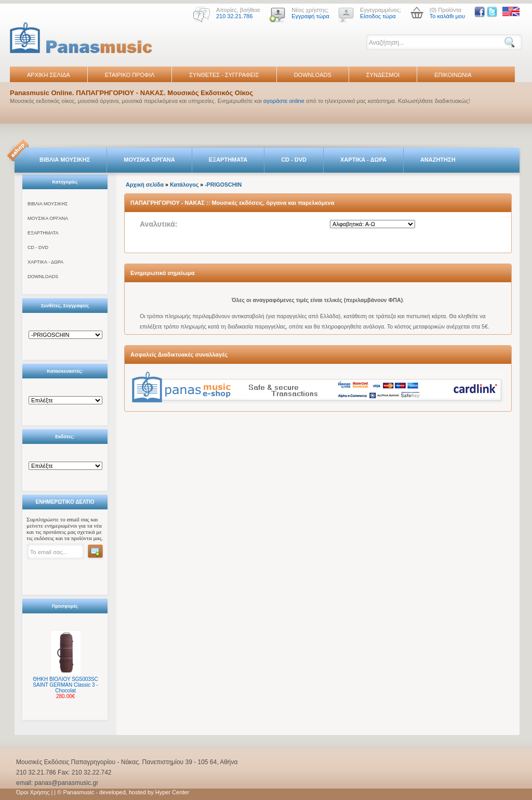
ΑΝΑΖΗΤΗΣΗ (438, 160)
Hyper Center (172, 792)
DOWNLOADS (313, 75)
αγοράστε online (284, 101)
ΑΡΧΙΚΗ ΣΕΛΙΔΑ (49, 75)
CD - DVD (294, 160)
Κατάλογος (184, 185)
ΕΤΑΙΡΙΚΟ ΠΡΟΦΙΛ (130, 75)
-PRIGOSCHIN (223, 185)
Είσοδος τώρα (378, 16)
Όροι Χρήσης (33, 792)
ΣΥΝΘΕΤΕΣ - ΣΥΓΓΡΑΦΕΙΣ (224, 75)
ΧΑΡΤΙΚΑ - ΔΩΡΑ (363, 160)
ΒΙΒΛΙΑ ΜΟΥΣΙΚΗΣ (65, 160)
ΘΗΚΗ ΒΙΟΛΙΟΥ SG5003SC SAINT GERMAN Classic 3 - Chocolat (65, 685)
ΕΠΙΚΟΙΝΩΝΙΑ (453, 75)
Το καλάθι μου (447, 16)
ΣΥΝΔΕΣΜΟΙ (383, 75)
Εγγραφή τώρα (310, 16)
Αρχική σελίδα (145, 185)
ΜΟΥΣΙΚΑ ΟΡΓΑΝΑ (149, 160)
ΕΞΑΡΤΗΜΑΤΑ (228, 160)
